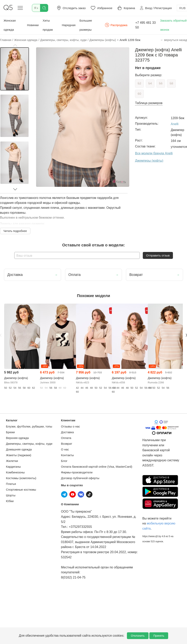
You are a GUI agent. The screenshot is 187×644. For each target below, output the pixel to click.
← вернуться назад (174, 40)
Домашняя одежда (19, 449)
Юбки (10, 501)
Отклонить (138, 636)
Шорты (11, 495)
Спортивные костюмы (21, 490)
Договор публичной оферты (80, 478)
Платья (11, 484)
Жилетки (12, 461)
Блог (64, 461)
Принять (159, 636)
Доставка (67, 432)
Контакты (68, 455)
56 (161, 83)
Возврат (67, 444)
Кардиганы (13, 467)
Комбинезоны (15, 472)
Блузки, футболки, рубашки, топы (29, 426)
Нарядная (69, 25)
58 (171, 83)
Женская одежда (10, 25)
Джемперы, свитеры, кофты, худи (29, 444)
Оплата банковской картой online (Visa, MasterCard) (97, 467)
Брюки (10, 432)
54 (150, 83)
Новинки (33, 25)
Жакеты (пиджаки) (19, 455)
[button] (15, 45)
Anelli (175, 124)
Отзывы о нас (71, 426)
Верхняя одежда (17, 438)
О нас (65, 449)
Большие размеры (86, 25)
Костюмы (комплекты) (21, 478)
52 (139, 83)
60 (139, 94)
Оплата (66, 438)
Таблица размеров (149, 103)
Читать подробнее (15, 231)
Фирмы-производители (77, 472)
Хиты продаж (48, 25)
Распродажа (116, 25)
